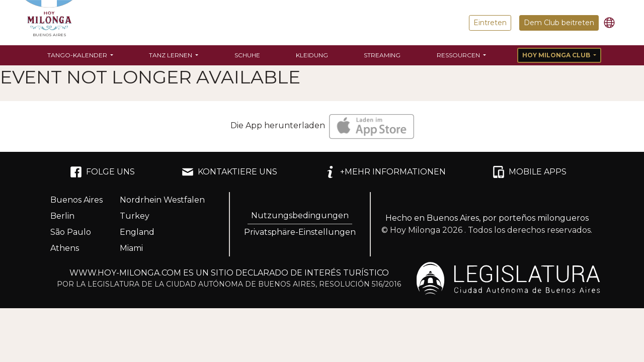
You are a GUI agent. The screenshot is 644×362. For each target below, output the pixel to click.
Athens (65, 248)
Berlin (62, 216)
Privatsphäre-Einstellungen (300, 232)
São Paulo (71, 232)
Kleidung (312, 55)
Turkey (135, 216)
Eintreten (490, 23)
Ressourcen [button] (459, 55)
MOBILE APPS (530, 172)
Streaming (382, 55)
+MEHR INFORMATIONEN (385, 172)
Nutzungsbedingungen (300, 215)
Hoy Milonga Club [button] (557, 55)
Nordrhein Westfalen (162, 200)
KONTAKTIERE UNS (229, 172)
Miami (131, 248)
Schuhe (247, 55)
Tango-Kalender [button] (78, 55)
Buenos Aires (76, 200)
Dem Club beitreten (559, 23)
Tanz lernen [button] (171, 55)
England (137, 232)
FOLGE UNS (102, 172)
